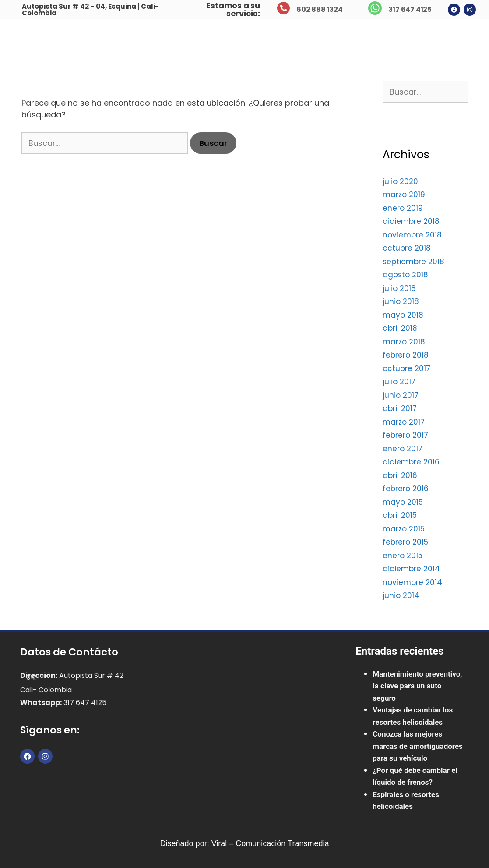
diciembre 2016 (411, 462)
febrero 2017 (405, 435)
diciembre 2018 (411, 221)
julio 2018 (399, 288)
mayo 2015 (403, 502)
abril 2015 (400, 515)
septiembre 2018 (413, 262)
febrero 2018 (406, 355)
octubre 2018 (407, 248)
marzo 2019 (404, 195)
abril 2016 (400, 475)
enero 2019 (403, 208)
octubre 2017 (406, 368)
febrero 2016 (406, 489)
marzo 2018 (404, 342)
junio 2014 (401, 595)
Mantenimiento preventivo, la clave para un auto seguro (417, 686)
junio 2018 (401, 301)
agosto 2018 (405, 275)
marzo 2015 (404, 529)
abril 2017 (400, 408)
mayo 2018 (403, 315)
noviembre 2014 (412, 582)
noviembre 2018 (412, 235)
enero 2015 (403, 556)
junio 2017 (401, 395)
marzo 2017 (404, 422)
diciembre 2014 (411, 569)
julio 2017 (399, 382)
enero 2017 (403, 449)
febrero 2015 (405, 542)
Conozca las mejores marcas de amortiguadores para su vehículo (418, 746)
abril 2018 (400, 328)
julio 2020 (400, 181)
